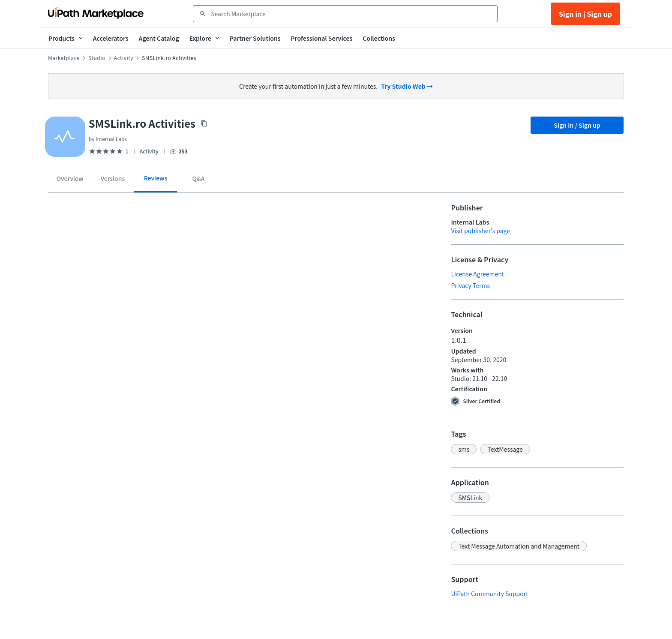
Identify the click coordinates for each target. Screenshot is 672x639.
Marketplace (64, 58)
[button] (464, 449)
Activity (124, 58)
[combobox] (351, 14)
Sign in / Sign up (577, 125)
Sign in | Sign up (585, 14)
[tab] (70, 180)
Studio (97, 58)
